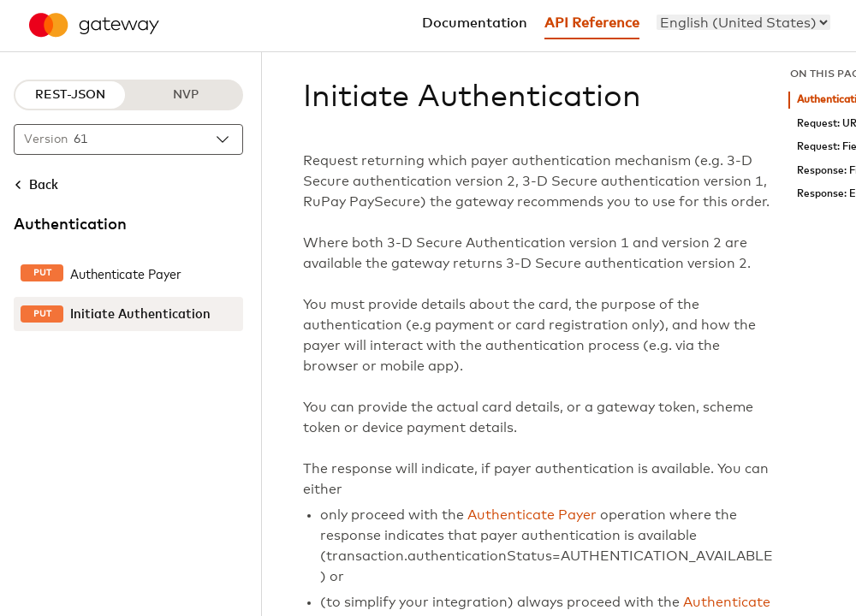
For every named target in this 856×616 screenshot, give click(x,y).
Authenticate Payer (532, 515)
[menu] (743, 22)
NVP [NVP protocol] (186, 95)
